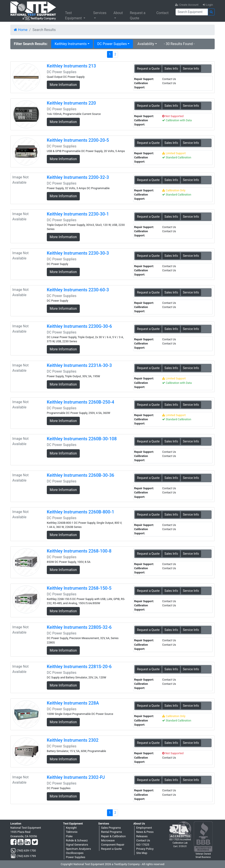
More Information (63, 85)
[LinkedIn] (28, 842)
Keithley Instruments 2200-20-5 (78, 140)
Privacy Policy (145, 849)
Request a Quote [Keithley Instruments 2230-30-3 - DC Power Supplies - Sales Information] (148, 256)
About (118, 13)
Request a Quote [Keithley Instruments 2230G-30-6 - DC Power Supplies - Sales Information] (148, 329)
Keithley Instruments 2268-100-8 (79, 551)
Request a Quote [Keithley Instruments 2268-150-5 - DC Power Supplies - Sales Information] (148, 591)
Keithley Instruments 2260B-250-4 (81, 402)
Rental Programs (112, 832)
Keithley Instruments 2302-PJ (76, 777)
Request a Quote (138, 15)
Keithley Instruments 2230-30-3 (78, 253)
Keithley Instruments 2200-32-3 (78, 177)
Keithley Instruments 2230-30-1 (78, 214)
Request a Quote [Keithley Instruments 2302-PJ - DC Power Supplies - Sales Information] (148, 780)
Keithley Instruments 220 (71, 103)
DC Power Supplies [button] (112, 44)
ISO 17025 (143, 845)
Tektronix (72, 832)
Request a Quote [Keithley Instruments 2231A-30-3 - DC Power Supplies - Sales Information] (148, 368)
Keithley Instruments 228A (73, 703)
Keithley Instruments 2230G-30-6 (79, 326)
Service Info (191, 69)
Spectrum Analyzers (78, 849)
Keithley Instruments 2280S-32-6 (79, 627)
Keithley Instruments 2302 (73, 740)
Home (21, 30)
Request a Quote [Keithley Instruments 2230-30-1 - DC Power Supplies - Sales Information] (148, 217)
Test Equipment (74, 15)
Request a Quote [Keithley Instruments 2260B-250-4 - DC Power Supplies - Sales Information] (148, 405)
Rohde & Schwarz (77, 840)
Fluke (69, 836)
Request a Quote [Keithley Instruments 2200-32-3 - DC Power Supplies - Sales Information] (148, 180)
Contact (162, 13)
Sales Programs (111, 828)
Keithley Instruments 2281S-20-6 (79, 667)
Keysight (71, 828)
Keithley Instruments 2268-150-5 (79, 588)
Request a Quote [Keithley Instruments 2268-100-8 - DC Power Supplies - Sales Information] (148, 554)
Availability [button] (146, 44)
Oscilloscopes (75, 853)
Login (208, 5)
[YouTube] (21, 842)
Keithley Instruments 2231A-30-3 (79, 365)
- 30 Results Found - (179, 44)
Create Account (187, 5)
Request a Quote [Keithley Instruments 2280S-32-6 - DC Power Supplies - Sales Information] (148, 630)
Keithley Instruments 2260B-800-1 (81, 512)
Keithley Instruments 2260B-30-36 (81, 475)
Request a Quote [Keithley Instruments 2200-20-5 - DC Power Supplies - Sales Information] (148, 143)
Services (100, 13)
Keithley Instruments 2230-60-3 (78, 290)
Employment (144, 828)
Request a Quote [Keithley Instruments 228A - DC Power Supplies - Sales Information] (148, 706)
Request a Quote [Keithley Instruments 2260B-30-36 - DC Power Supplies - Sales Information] (148, 478)
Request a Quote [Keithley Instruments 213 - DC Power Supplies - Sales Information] (148, 69)
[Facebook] (14, 842)
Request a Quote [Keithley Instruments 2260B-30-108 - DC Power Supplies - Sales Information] (148, 441)
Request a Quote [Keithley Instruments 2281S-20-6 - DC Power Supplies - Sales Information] (148, 669)
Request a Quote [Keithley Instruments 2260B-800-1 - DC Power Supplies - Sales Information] (148, 515)
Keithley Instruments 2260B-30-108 (82, 439)
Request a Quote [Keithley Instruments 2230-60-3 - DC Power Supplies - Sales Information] (148, 292)
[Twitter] (35, 842)
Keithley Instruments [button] (71, 44)
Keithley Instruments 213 (71, 66)
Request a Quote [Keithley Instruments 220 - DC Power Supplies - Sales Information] (148, 106)
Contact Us (143, 840)
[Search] (192, 12)
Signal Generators (77, 845)
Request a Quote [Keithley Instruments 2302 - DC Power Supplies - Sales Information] (148, 743)
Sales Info (171, 69)
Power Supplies (76, 857)
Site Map (142, 853)
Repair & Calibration (113, 836)
